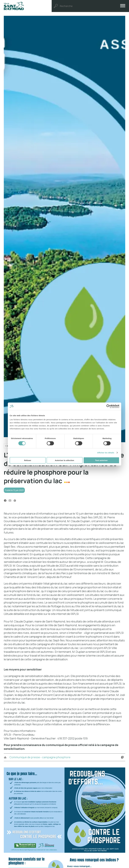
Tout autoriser (101, 460)
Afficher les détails (106, 453)
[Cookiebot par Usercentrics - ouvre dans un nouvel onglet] (108, 406)
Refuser (28, 460)
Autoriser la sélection (65, 460)
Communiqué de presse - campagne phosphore (43, 759)
